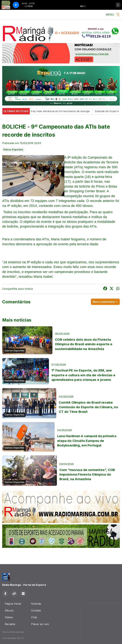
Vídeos (9, 617)
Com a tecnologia (13, 638)
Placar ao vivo (40, 624)
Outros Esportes (13, 150)
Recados (10, 624)
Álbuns (9, 610)
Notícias (36, 604)
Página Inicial (13, 604)
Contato (36, 610)
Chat (34, 617)
